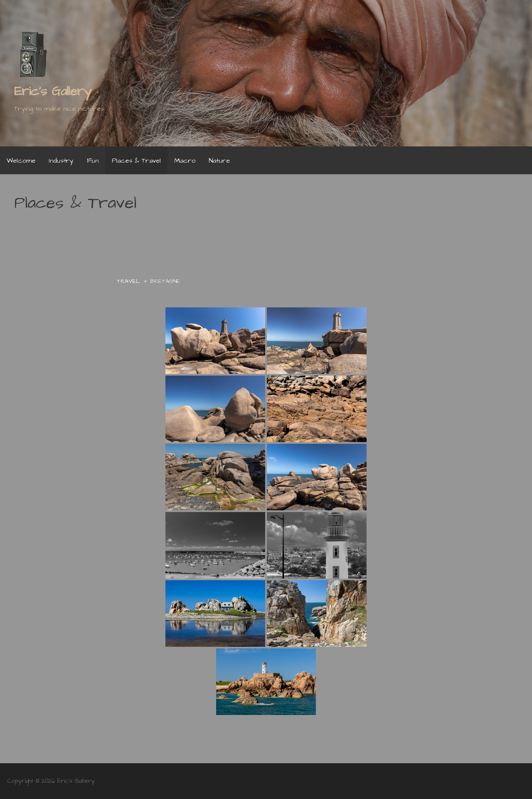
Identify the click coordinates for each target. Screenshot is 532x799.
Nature (219, 161)
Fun (93, 161)
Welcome (21, 161)
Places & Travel (136, 161)
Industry (61, 161)
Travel (128, 281)
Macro (185, 161)
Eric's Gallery (53, 91)
